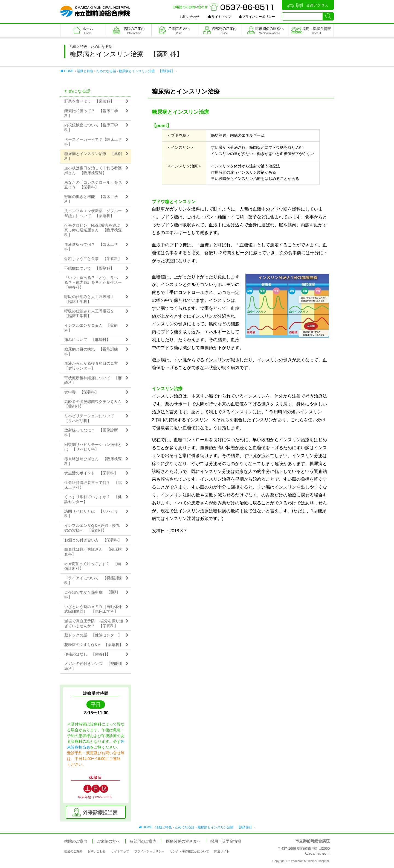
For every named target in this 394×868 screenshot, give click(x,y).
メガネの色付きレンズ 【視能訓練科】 (93, 666)
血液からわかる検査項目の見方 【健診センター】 (93, 366)
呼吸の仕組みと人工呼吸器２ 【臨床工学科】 (91, 314)
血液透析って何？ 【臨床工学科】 (91, 247)
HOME (67, 71)
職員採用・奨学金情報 (311, 30)
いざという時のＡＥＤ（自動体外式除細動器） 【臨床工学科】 (93, 609)
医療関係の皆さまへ (266, 30)
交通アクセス (308, 5)
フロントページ (83, 30)
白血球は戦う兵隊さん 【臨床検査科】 (93, 552)
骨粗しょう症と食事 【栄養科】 (93, 259)
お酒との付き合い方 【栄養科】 (93, 540)
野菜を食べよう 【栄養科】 (89, 101)
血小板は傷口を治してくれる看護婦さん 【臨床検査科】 (93, 170)
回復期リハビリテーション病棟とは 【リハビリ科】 (93, 447)
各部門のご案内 (220, 30)
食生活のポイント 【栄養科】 (91, 473)
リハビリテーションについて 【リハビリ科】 (91, 418)
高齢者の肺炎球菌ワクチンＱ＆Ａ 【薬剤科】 (95, 404)
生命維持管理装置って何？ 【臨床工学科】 (93, 485)
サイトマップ (219, 17)
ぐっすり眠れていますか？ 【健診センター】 (93, 499)
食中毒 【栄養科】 (82, 392)
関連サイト (222, 851)
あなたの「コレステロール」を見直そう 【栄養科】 (93, 185)
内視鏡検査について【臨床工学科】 (91, 128)
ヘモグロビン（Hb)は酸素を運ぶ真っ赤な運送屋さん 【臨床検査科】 (93, 230)
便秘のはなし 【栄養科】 (87, 654)
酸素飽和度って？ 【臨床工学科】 (91, 113)
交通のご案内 (73, 851)
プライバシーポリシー (257, 17)
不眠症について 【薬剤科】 (89, 268)
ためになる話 (106, 71)
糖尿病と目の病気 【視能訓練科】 (91, 352)
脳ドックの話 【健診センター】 (93, 635)
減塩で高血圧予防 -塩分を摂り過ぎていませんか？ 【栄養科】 (94, 623)
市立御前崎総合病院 (95, 11)
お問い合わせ (190, 17)
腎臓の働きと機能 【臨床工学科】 (91, 199)
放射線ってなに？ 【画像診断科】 (91, 433)
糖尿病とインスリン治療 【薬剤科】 (147, 71)
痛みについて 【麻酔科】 (87, 340)
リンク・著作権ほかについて (189, 851)
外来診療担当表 (96, 812)
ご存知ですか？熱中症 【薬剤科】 (91, 595)
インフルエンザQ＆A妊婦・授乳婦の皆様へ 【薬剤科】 (92, 528)
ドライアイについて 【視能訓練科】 (93, 581)
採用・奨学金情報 (226, 841)
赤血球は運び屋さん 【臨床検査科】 (93, 461)
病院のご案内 (129, 30)
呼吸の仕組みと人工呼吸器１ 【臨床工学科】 (91, 299)
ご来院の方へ (174, 30)
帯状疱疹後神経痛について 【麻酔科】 (93, 380)
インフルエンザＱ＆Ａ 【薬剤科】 (91, 328)
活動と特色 (85, 71)
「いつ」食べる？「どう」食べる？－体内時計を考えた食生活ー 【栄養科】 (95, 282)
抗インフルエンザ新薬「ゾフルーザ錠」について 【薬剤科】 (93, 213)
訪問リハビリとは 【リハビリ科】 (91, 514)
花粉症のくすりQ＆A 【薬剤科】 (94, 645)
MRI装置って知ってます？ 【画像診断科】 (93, 566)
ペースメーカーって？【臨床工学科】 (93, 142)
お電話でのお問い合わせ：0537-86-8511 (224, 7)
